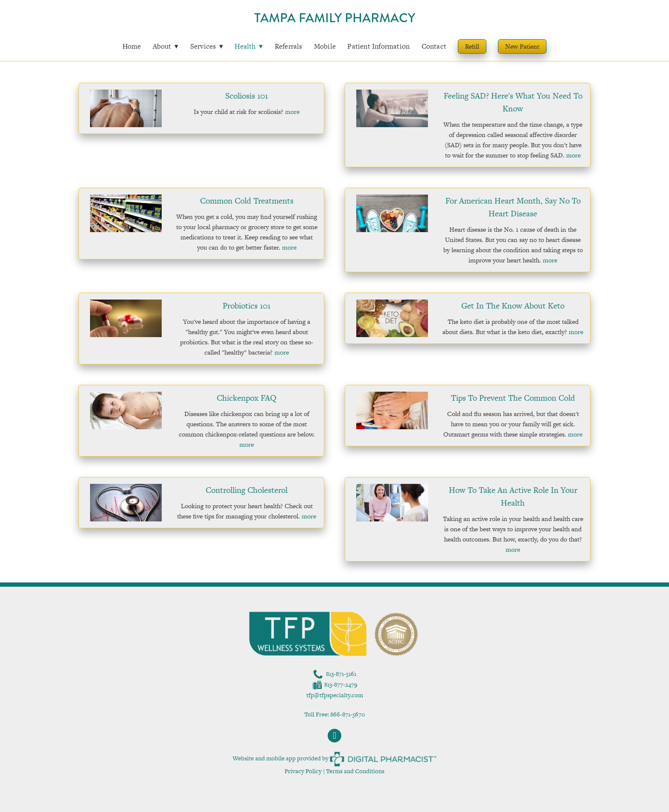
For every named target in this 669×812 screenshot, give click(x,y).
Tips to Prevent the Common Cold (513, 398)
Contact (434, 46)
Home (132, 46)
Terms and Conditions (355, 771)
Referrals (289, 46)
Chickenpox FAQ (247, 398)
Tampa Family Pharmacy (335, 18)
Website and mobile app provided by (334, 758)
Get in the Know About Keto (513, 306)
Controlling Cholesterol (247, 490)
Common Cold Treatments (247, 201)
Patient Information (378, 46)
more (292, 112)
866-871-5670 (348, 714)
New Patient (522, 46)
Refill (472, 46)
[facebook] (334, 736)
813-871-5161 (341, 674)
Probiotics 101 (247, 306)
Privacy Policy (303, 771)
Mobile (325, 46)
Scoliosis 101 (247, 96)
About (166, 46)
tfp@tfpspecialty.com (335, 695)
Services (207, 46)
